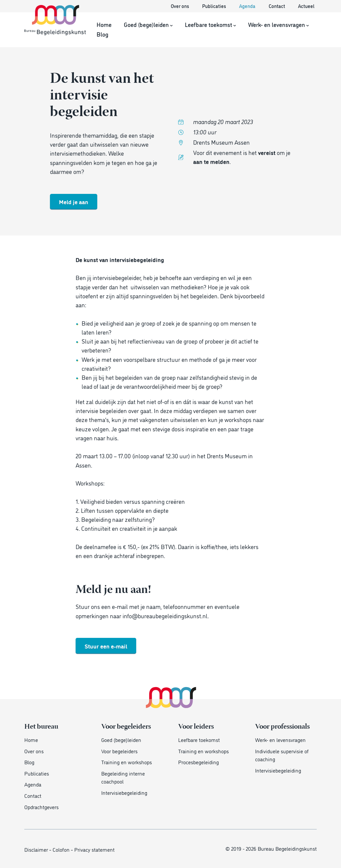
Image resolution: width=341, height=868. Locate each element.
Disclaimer (36, 849)
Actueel (306, 6)
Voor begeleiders (119, 751)
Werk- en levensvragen (278, 24)
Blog (102, 34)
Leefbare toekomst (210, 24)
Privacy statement (94, 849)
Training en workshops (127, 762)
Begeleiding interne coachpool (123, 777)
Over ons (180, 6)
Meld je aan (74, 201)
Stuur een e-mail (106, 646)
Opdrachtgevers (41, 807)
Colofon (61, 849)
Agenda (248, 6)
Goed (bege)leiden (148, 24)
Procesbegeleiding (198, 762)
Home (104, 24)
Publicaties (215, 6)
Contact (277, 6)
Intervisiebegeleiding (124, 792)
